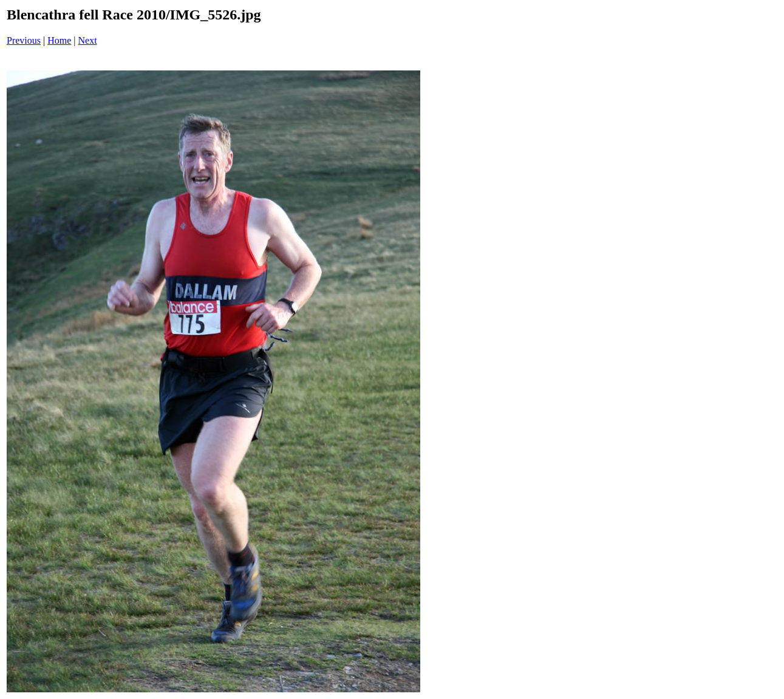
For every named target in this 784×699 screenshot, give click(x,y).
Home (59, 40)
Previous (24, 40)
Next (88, 40)
